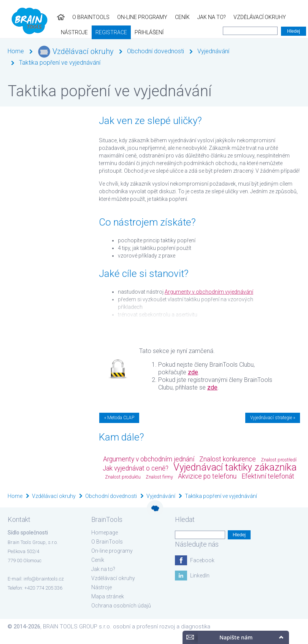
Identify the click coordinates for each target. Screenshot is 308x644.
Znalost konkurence (228, 459)
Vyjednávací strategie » (273, 418)
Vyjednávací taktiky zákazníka (235, 467)
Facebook (202, 560)
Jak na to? (155, 17)
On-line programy (85, 17)
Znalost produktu (123, 477)
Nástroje (250, 17)
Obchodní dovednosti (156, 51)
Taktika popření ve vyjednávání (60, 63)
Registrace (287, 17)
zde (193, 372)
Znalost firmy (159, 477)
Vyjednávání (213, 51)
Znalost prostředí (279, 460)
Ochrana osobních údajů (121, 606)
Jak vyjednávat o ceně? (136, 468)
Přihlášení (18, 32)
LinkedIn (200, 576)
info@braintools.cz (44, 579)
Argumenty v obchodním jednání (149, 459)
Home (16, 51)
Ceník (125, 17)
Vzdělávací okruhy (203, 17)
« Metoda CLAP (119, 418)
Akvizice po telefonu (207, 476)
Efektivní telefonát (268, 476)
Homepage (105, 533)
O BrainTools (34, 17)
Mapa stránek (108, 596)
